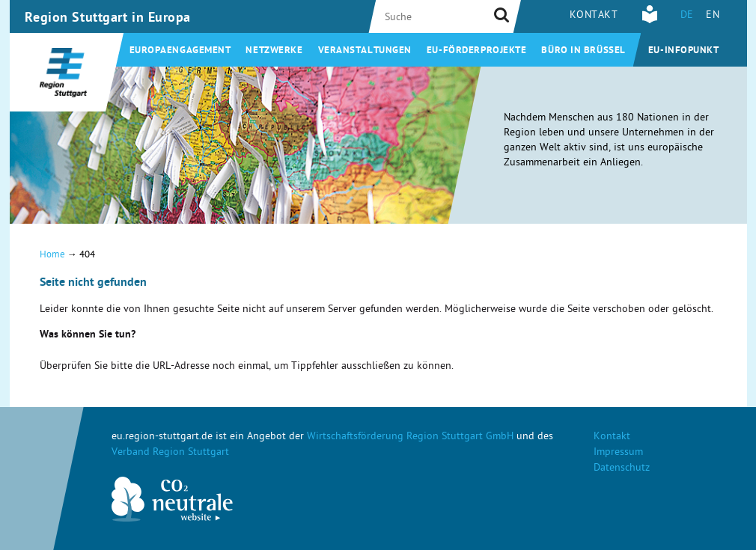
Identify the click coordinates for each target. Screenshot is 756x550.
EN (713, 16)
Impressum (618, 453)
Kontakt (594, 16)
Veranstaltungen (365, 51)
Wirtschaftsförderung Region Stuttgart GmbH (410, 437)
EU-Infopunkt (684, 51)
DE (687, 16)
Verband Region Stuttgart (170, 453)
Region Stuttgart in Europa (108, 19)
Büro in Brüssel (583, 51)
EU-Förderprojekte (477, 51)
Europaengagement (180, 51)
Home (52, 256)
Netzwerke (274, 51)
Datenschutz (622, 469)
